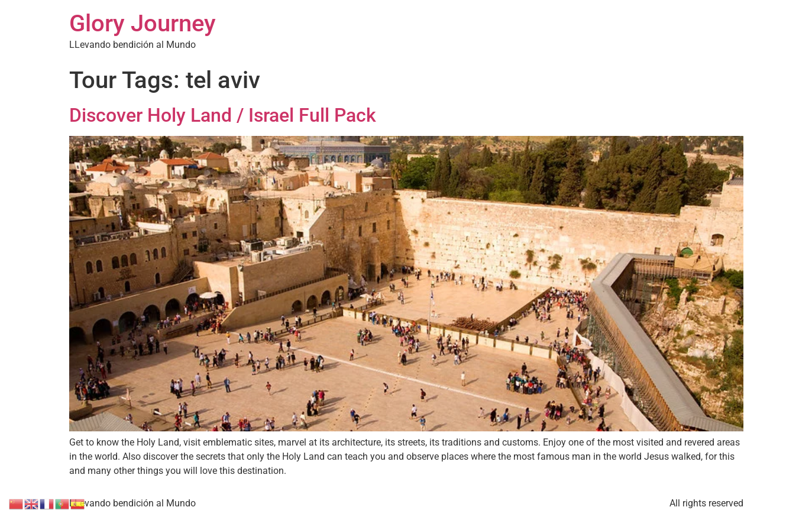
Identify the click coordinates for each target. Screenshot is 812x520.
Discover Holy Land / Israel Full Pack (223, 115)
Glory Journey (143, 23)
